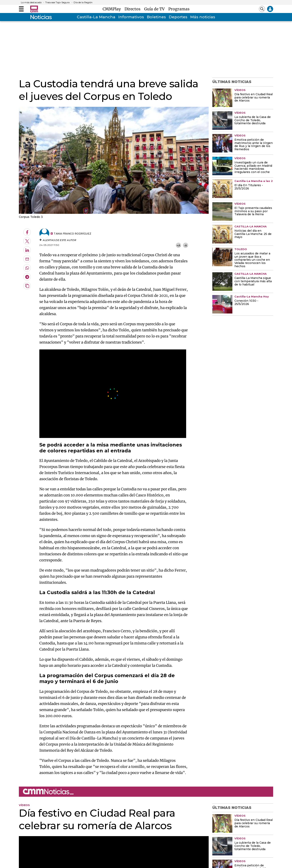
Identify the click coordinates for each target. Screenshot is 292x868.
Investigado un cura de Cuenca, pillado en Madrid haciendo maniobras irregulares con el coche (253, 168)
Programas (179, 9)
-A (185, 245)
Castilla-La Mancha (96, 17)
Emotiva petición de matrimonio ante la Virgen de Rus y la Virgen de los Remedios (254, 145)
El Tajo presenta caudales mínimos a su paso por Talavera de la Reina (253, 211)
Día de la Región (83, 2)
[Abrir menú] (21, 9)
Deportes (178, 17)
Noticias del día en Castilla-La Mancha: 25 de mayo (253, 234)
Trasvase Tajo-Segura (57, 2)
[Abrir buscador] (262, 9)
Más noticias (203, 17)
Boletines (156, 17)
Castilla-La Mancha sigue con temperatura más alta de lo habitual (253, 281)
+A (178, 245)
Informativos (131, 17)
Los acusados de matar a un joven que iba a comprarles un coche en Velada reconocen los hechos (252, 260)
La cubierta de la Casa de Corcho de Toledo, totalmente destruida (253, 120)
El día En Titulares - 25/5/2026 (249, 187)
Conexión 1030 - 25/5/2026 (246, 303)
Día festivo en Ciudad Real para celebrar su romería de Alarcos (254, 98)
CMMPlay (113, 9)
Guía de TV (155, 9)
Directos (134, 9)
